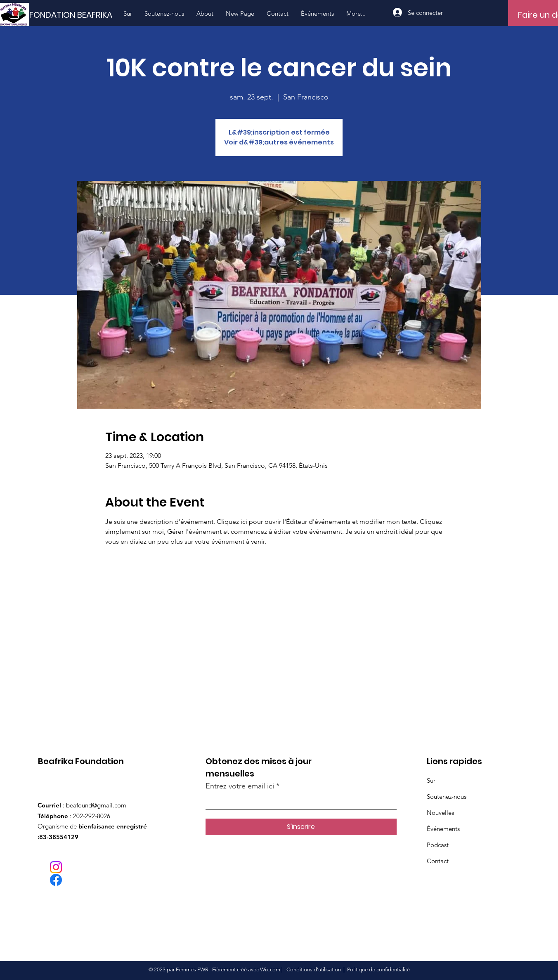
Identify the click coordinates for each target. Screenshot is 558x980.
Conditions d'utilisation (314, 969)
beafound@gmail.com (96, 805)
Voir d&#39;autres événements (279, 142)
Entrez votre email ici (240, 786)
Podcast (438, 845)
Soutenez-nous (447, 797)
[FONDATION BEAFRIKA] (77, 15)
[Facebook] (56, 880)
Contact (438, 861)
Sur (431, 780)
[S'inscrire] (301, 827)
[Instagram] (56, 867)
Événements (443, 829)
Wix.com (270, 969)
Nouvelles (440, 813)
